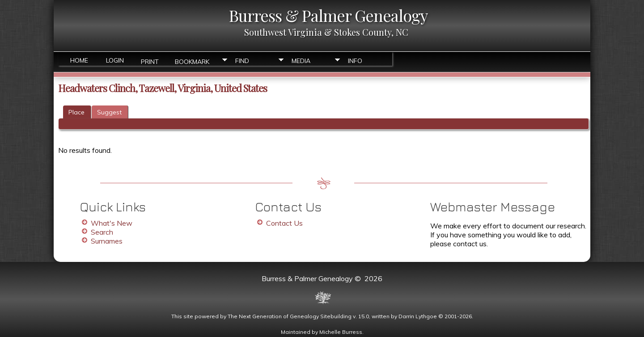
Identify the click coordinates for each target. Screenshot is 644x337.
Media (301, 61)
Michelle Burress (341, 332)
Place (76, 112)
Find (242, 61)
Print (150, 61)
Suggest (109, 112)
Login (115, 60)
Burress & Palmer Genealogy (328, 15)
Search (102, 232)
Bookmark (192, 61)
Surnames (107, 241)
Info (355, 61)
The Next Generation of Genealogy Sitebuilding (290, 316)
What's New (112, 223)
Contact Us (284, 223)
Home (79, 60)
